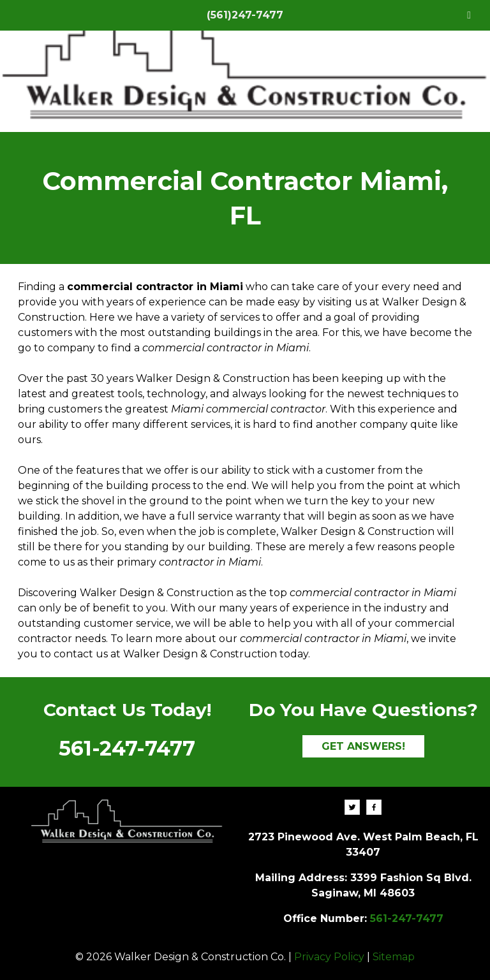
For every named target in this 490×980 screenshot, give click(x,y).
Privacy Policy (329, 957)
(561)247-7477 (245, 15)
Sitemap (394, 957)
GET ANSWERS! (363, 746)
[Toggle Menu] (469, 15)
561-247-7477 (127, 748)
